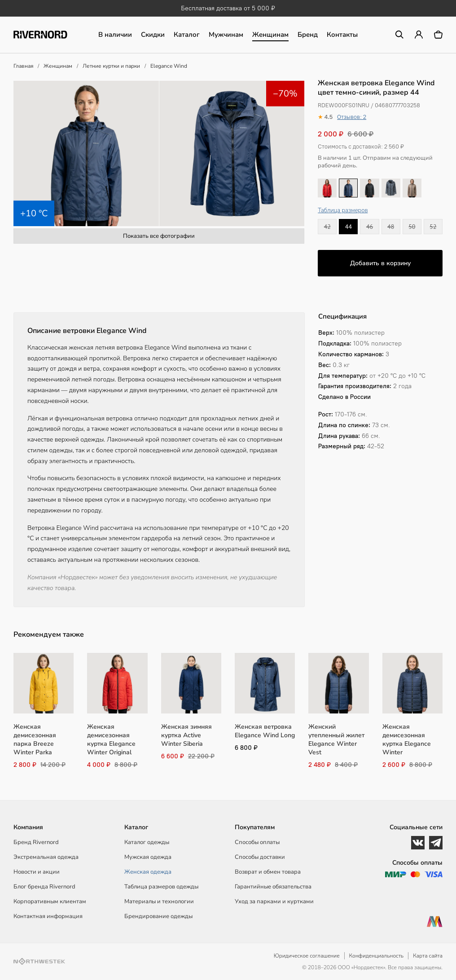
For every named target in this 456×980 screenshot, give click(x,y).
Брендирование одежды (158, 916)
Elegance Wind (169, 66)
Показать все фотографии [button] (159, 236)
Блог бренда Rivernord (44, 887)
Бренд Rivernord (36, 842)
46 (370, 227)
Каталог (187, 35)
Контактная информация (48, 916)
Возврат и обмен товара (268, 872)
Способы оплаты (257, 842)
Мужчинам (226, 35)
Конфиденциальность (377, 956)
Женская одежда (148, 872)
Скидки (153, 35)
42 (327, 227)
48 (391, 227)
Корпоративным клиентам (50, 901)
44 (349, 227)
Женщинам (270, 35)
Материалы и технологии (159, 901)
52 (433, 227)
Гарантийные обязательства (273, 887)
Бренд (308, 35)
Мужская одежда (148, 857)
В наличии (115, 35)
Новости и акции (37, 872)
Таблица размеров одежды (161, 887)
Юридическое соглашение (307, 956)
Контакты (342, 35)
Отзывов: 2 (352, 117)
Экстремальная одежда (46, 857)
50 (412, 227)
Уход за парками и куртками (274, 901)
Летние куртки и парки (111, 66)
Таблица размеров (343, 210)
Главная (23, 66)
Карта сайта (428, 956)
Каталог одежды (147, 842)
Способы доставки (260, 857)
